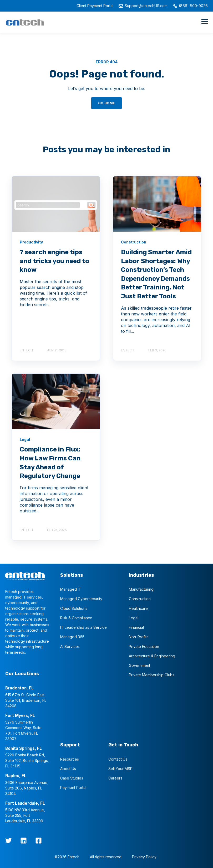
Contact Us (118, 759)
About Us (68, 769)
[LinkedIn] (24, 841)
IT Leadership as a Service (83, 627)
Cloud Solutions (74, 608)
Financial (136, 627)
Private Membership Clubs (152, 675)
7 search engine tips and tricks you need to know (54, 261)
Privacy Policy (144, 857)
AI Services (70, 646)
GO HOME (107, 103)
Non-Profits (139, 637)
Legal (134, 618)
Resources (70, 759)
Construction (140, 599)
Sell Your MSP (120, 769)
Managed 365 (72, 637)
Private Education (144, 646)
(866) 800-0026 (190, 6)
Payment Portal (73, 788)
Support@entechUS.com (143, 6)
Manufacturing (141, 589)
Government (140, 665)
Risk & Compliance (76, 618)
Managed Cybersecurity (81, 599)
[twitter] (9, 841)
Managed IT (71, 589)
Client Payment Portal (95, 6)
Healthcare (138, 608)
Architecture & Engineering (152, 656)
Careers (115, 778)
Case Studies (72, 778)
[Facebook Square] (39, 841)
